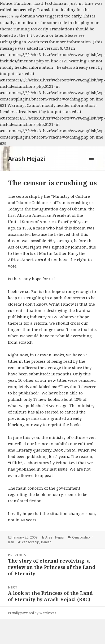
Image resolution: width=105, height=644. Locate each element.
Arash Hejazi (27, 158)
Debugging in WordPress (24, 42)
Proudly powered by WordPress (32, 613)
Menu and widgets (92, 164)
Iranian (46, 542)
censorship (31, 542)
